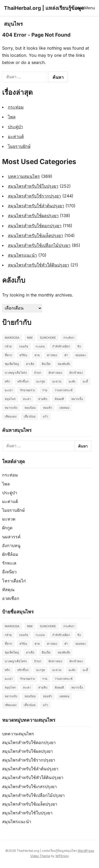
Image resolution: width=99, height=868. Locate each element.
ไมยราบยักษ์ (19, 146)
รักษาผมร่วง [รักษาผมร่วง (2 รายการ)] (27, 390)
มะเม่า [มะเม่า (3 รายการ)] (9, 390)
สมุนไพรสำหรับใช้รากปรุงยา (34, 196)
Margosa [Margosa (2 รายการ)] (12, 338)
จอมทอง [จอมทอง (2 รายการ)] (80, 355)
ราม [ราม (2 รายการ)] (45, 390)
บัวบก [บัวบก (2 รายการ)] (38, 373)
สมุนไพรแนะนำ (22, 255)
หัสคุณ (8, 590)
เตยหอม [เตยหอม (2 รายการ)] (64, 408)
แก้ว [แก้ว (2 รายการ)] (45, 416)
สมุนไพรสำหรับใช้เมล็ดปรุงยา (36, 235)
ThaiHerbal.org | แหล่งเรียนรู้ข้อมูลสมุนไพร (44, 16)
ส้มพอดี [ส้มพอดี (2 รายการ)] (59, 399)
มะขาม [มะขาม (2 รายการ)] (57, 381)
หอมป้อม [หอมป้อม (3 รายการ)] (30, 408)
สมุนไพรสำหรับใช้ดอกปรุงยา (35, 226)
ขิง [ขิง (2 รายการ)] (79, 346)
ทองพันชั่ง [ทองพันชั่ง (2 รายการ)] (64, 364)
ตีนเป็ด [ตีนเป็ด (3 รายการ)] (46, 364)
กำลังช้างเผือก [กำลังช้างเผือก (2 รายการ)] (61, 346)
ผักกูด (7, 528)
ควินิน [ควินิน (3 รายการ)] (23, 355)
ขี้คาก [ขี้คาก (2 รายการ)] (8, 355)
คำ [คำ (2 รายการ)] (66, 355)
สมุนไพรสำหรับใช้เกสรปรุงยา (29, 787)
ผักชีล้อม (10, 554)
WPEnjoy (62, 856)
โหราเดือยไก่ (14, 581)
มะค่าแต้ (16, 136)
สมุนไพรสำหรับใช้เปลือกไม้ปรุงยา (39, 245)
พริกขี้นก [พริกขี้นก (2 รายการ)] (23, 381)
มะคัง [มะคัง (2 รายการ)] (72, 381)
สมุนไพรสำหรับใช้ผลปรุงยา (33, 216)
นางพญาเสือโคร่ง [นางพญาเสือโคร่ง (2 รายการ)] (16, 373)
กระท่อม (16, 107)
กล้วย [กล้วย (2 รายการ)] (8, 346)
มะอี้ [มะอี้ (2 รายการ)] (85, 381)
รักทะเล (9, 563)
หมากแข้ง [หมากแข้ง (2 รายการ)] (11, 408)
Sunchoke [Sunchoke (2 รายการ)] (48, 338)
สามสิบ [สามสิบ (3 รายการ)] (43, 399)
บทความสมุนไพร (24, 176)
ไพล (12, 117)
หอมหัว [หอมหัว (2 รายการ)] (48, 408)
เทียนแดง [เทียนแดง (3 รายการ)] (11, 416)
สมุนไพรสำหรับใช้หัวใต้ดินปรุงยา (39, 265)
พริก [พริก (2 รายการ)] (7, 381)
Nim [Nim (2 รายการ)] (30, 338)
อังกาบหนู (11, 545)
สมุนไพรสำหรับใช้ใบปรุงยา (33, 186)
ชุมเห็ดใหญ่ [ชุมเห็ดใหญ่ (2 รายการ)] (12, 364)
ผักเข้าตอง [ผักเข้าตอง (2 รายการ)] (76, 373)
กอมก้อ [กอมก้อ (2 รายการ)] (24, 346)
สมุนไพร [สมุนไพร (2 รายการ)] (10, 399)
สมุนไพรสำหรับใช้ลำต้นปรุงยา (36, 206)
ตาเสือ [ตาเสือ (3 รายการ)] (30, 364)
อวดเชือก (11, 598)
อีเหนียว (9, 572)
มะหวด (9, 519)
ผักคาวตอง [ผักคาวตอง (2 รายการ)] (55, 373)
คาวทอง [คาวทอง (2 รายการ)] (52, 355)
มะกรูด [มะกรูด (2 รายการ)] (41, 381)
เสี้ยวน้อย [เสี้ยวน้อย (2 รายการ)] (30, 416)
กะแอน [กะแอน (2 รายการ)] (40, 346)
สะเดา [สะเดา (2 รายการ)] (27, 399)
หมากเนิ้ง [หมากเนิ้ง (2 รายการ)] (77, 399)
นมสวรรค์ (11, 537)
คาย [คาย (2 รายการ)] (37, 355)
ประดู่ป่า (15, 127)
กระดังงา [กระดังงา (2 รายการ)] (69, 338)
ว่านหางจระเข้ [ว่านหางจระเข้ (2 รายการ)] (64, 390)
